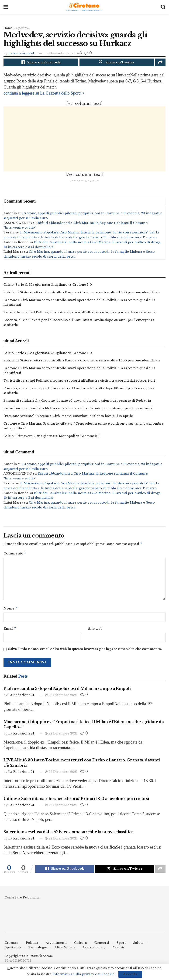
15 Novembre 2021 (60, 53)
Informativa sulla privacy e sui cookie (83, 974)
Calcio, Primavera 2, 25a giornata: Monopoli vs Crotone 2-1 (52, 437)
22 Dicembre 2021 (61, 698)
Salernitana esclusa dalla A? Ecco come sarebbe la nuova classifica (69, 835)
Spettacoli (13, 951)
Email (10, 631)
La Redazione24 (21, 53)
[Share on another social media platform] (160, 63)
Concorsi (102, 947)
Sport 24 (22, 28)
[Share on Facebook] (41, 63)
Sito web (95, 631)
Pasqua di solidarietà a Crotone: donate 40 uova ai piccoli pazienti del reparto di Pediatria (77, 402)
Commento (15, 555)
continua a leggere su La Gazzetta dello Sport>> (44, 94)
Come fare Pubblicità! (22, 901)
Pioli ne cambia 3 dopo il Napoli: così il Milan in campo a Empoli (67, 692)
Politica (32, 947)
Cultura (81, 947)
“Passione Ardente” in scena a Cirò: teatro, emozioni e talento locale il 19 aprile (68, 417)
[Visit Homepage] (84, 7)
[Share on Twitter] (117, 63)
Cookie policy (94, 951)
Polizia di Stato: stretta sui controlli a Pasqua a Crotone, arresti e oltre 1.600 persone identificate (82, 293)
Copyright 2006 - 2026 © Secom (29, 960)
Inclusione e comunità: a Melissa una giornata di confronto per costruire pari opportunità (78, 409)
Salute (138, 947)
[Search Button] (163, 7)
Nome (10, 611)
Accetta (130, 974)
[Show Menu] (6, 7)
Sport (121, 947)
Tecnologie (38, 951)
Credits (119, 951)
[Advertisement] (84, 140)
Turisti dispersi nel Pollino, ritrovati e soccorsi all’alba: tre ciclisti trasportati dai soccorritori (79, 313)
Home (8, 28)
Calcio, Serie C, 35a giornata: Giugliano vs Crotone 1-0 (48, 286)
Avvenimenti (56, 947)
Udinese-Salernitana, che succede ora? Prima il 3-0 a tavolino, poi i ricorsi (76, 802)
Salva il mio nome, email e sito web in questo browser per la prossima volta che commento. (85, 652)
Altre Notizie (65, 951)
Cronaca (12, 947)
